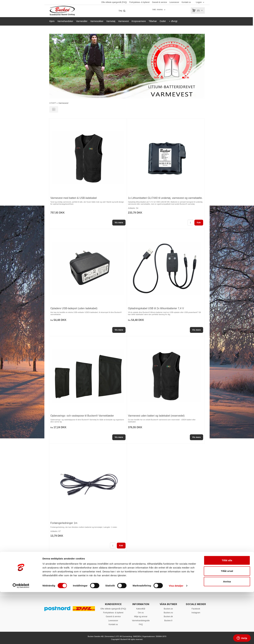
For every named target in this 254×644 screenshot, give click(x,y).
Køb (199, 223)
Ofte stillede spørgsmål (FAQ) (114, 2)
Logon (199, 2)
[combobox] (159, 10)
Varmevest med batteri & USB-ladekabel (74, 198)
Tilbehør (153, 21)
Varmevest (123, 21)
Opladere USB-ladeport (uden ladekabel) (74, 308)
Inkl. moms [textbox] (158, 10)
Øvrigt (174, 21)
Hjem (52, 21)
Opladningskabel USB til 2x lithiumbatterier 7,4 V (156, 308)
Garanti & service (160, 2)
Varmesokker (97, 21)
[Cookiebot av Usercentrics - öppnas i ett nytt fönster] (21, 638)
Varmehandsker (65, 21)
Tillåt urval (227, 623)
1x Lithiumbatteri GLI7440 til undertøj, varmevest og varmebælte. (165, 198)
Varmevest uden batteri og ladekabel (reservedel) (156, 416)
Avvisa (227, 633)
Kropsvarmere (139, 21)
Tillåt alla (227, 612)
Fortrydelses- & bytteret (139, 2)
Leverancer (174, 2)
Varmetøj (111, 21)
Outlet (163, 21)
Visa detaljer (176, 638)
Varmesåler (82, 21)
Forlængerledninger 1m (64, 523)
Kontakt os (186, 2)
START (53, 103)
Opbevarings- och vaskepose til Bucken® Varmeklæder (82, 416)
